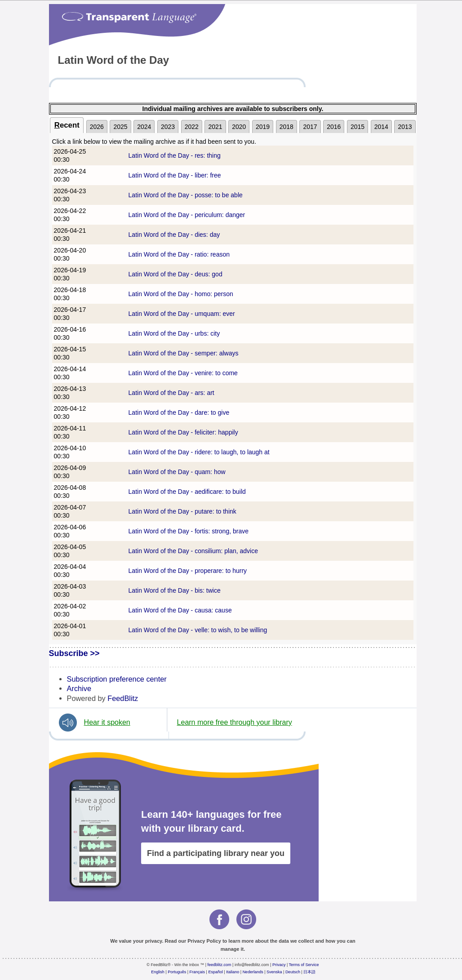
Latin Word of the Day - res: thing (175, 155)
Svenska (274, 972)
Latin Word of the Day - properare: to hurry (188, 571)
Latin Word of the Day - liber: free (175, 175)
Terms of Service (304, 965)
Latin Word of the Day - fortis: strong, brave (189, 531)
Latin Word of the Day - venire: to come (183, 373)
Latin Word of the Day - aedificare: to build (187, 492)
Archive (79, 688)
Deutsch (293, 972)
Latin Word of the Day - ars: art (171, 393)
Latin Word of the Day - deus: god (175, 274)
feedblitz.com (220, 965)
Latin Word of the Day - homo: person (181, 294)
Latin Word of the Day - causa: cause (180, 610)
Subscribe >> (74, 653)
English (158, 972)
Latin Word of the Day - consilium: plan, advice (193, 551)
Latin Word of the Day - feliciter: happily (183, 432)
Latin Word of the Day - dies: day (174, 235)
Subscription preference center (117, 679)
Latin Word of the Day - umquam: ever (182, 314)
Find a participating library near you (216, 853)
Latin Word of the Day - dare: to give (179, 412)
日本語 (309, 972)
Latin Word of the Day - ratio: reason (179, 254)
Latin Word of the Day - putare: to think (182, 511)
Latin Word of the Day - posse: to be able (186, 195)
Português (177, 972)
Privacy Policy (204, 941)
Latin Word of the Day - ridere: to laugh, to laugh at (199, 452)
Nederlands (253, 972)
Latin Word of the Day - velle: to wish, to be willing (198, 630)
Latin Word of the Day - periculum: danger (187, 215)
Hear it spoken (107, 722)
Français (198, 972)
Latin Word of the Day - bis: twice (175, 590)
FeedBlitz (123, 698)
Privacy (279, 965)
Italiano (233, 972)
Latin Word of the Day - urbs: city (174, 333)
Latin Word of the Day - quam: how (177, 472)
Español (215, 972)
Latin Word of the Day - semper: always (184, 353)
